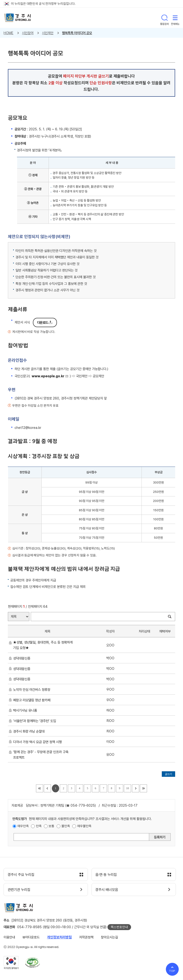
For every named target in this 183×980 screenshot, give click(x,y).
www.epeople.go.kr (48, 376)
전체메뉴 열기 (175, 18)
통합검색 (164, 18)
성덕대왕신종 (23, 658)
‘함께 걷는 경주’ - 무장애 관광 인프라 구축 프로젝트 (41, 755)
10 (127, 788)
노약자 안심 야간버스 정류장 (33, 690)
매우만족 (23, 826)
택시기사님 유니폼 (26, 710)
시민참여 (28, 33)
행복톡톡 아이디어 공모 (77, 33)
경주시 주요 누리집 (21, 875)
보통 (51, 826)
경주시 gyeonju (18, 18)
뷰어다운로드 (31, 937)
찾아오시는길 (109, 937)
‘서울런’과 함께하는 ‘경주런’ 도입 (36, 721)
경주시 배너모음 (107, 890)
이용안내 (9, 937)
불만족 (66, 826)
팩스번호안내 (119, 927)
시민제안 (48, 33)
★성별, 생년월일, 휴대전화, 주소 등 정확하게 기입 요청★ (43, 645)
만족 (39, 826)
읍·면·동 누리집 (107, 875)
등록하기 (160, 837)
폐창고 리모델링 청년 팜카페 (33, 700)
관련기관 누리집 (19, 890)
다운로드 (43, 322)
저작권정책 (86, 937)
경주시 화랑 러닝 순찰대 (30, 731)
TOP (172, 971)
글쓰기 (168, 774)
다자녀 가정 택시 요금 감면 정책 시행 (38, 742)
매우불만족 (84, 826)
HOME (8, 33)
